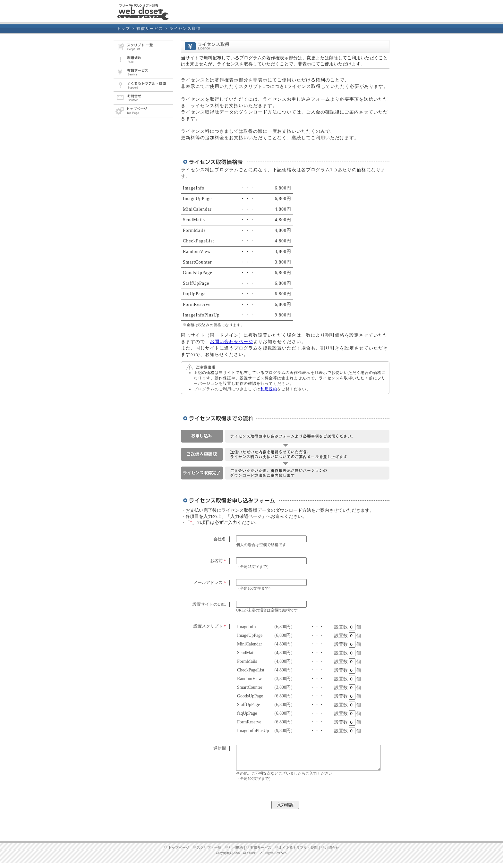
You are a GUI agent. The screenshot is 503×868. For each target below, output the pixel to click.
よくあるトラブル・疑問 (298, 852)
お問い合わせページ (231, 342)
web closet (250, 858)
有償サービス (150, 29)
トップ (124, 29)
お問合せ (332, 852)
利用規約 (269, 389)
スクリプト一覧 (209, 852)
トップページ (179, 852)
